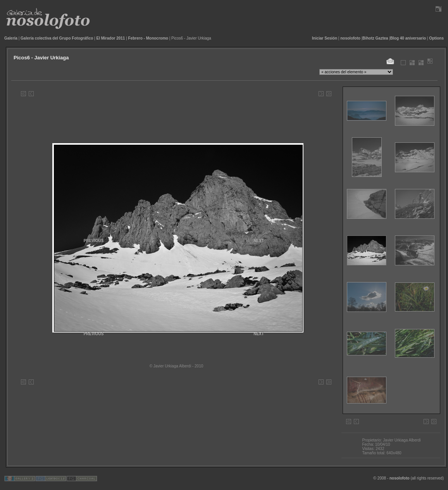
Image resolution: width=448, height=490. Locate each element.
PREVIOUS (94, 334)
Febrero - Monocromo (148, 38)
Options (436, 38)
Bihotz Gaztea (375, 38)
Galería (11, 38)
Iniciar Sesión (325, 38)
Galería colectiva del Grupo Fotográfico (57, 38)
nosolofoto (350, 38)
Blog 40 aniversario (408, 38)
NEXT (259, 334)
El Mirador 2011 (111, 38)
